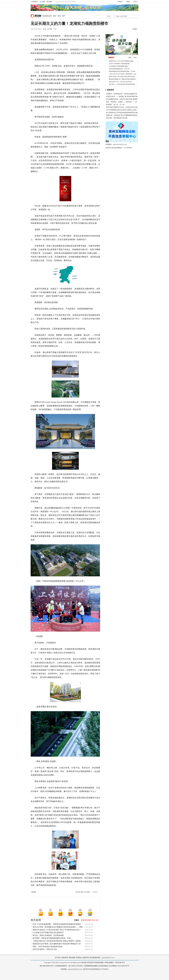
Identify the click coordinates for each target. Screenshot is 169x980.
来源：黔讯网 (47, 29)
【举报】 (34, 892)
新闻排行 (111, 58)
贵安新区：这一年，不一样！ (116, 105)
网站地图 (49, 2)
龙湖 (82, 920)
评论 (135, 58)
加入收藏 (42, 2)
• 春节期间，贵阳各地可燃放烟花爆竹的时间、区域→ (52, 938)
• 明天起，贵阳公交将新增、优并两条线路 (48, 935)
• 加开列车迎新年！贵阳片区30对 (44, 949)
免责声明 (86, 958)
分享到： (135, 29)
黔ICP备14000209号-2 (47, 966)
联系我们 (79, 958)
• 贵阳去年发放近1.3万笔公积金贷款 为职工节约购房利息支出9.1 (56, 930)
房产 (64, 16)
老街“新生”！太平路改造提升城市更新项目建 (122, 84)
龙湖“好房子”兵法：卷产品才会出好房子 (120, 82)
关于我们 (58, 958)
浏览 (130, 58)
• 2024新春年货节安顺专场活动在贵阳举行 (48, 933)
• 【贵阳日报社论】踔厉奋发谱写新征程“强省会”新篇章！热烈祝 (56, 941)
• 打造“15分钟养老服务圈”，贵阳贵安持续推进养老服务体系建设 (56, 924)
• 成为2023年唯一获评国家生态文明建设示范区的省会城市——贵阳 (57, 927)
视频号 (127, 2)
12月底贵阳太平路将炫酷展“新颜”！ (119, 66)
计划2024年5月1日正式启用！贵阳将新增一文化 (122, 74)
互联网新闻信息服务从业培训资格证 (96, 966)
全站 (109, 16)
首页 (55, 16)
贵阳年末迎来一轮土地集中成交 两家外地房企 (122, 77)
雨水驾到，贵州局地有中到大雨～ (117, 118)
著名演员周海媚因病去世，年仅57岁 (119, 69)
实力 (97, 920)
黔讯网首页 (35, 2)
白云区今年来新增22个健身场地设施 (119, 64)
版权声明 (65, 958)
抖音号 (135, 2)
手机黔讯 (119, 2)
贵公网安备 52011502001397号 (119, 966)
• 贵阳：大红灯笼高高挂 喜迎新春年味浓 (47, 947)
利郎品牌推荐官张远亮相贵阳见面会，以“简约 (122, 71)
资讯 (59, 16)
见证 (93, 920)
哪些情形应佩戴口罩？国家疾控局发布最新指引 (122, 79)
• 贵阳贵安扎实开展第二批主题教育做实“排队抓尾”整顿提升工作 (56, 944)
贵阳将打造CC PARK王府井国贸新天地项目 (121, 61)
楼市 (90, 920)
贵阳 (86, 920)
